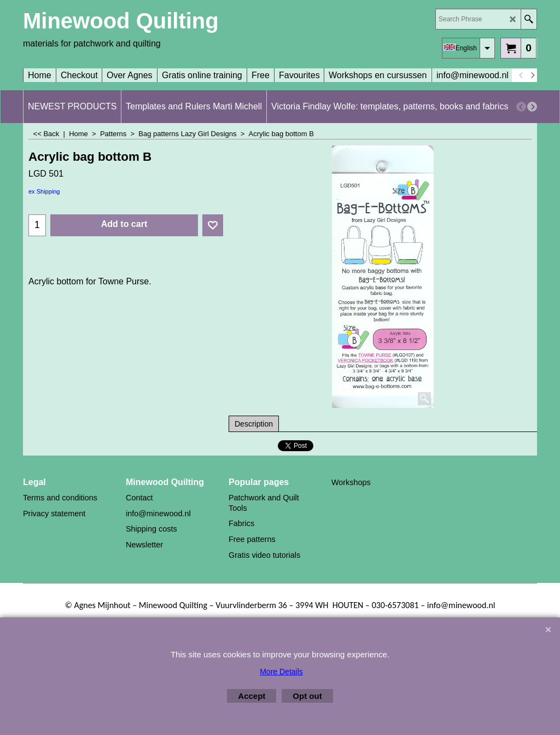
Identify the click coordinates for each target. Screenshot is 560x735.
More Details (281, 672)
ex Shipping (44, 191)
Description (254, 424)
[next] (532, 75)
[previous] (521, 75)
